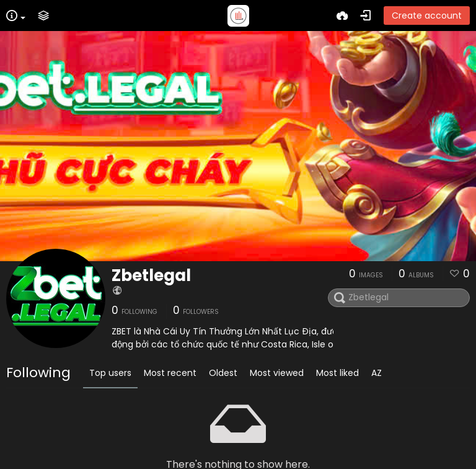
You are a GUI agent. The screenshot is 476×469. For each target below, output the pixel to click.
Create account (427, 16)
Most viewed (277, 373)
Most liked (337, 373)
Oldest (223, 373)
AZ (377, 373)
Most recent (170, 373)
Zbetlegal (151, 275)
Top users (110, 373)
